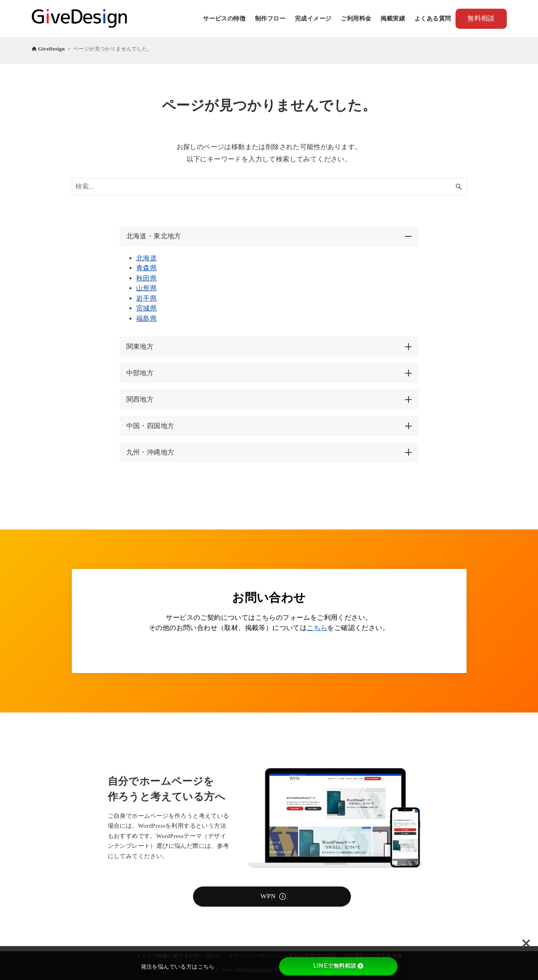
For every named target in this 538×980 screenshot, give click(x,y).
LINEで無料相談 (338, 966)
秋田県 (146, 278)
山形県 (146, 288)
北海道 (146, 258)
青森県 (146, 268)
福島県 (146, 319)
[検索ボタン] (459, 187)
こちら (317, 628)
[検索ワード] (269, 187)
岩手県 (146, 298)
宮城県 (146, 308)
